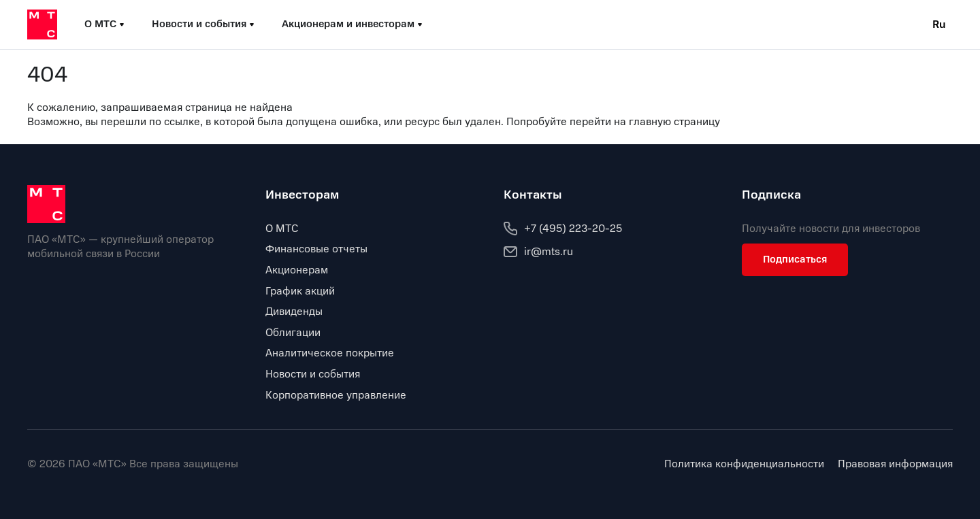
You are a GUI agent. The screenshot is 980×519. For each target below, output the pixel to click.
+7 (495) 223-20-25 (563, 229)
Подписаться (795, 259)
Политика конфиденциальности (744, 464)
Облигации (293, 333)
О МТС (282, 229)
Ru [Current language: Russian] (939, 24)
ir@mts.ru (538, 252)
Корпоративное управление (336, 395)
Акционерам (297, 270)
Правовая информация (895, 464)
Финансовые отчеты (316, 249)
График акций (300, 291)
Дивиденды (294, 312)
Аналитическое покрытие (330, 353)
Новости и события (313, 374)
